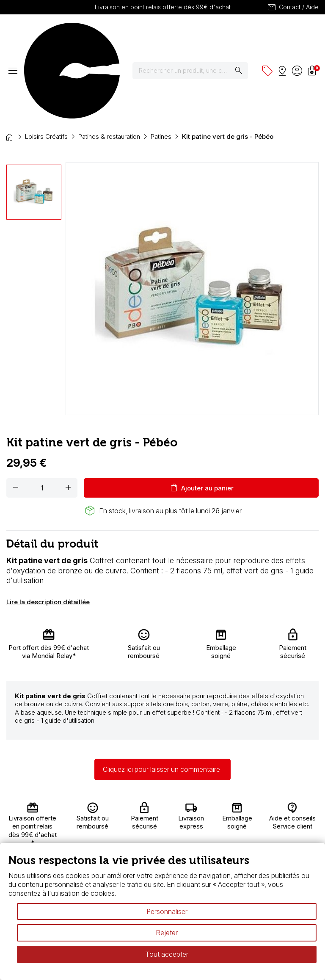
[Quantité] (42, 413)
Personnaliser (167, 911)
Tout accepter (167, 954)
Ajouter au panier (201, 413)
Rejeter (167, 933)
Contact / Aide (293, 7)
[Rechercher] (196, 33)
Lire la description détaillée (48, 527)
